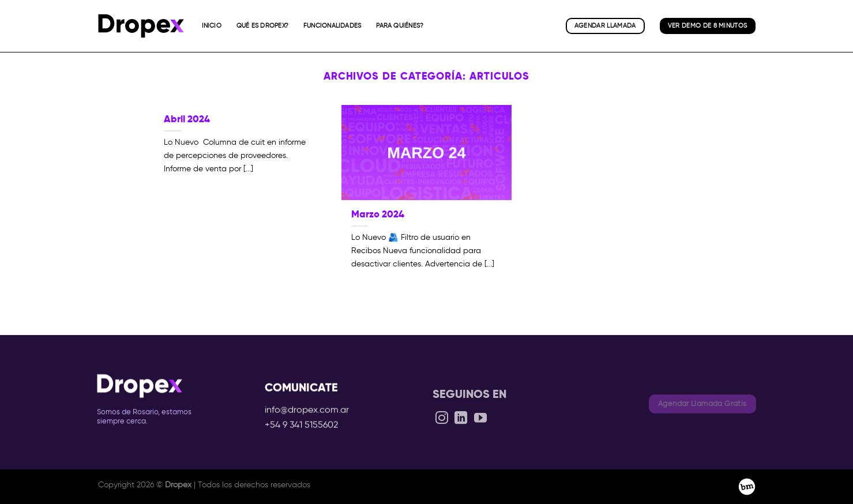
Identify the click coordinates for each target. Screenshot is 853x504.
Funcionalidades (332, 25)
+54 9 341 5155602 (301, 429)
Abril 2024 (187, 119)
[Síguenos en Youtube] (480, 427)
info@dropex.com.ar (307, 415)
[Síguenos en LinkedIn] (461, 427)
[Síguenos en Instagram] (442, 427)
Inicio (212, 25)
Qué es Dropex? (262, 25)
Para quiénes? (400, 25)
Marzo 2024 (378, 214)
